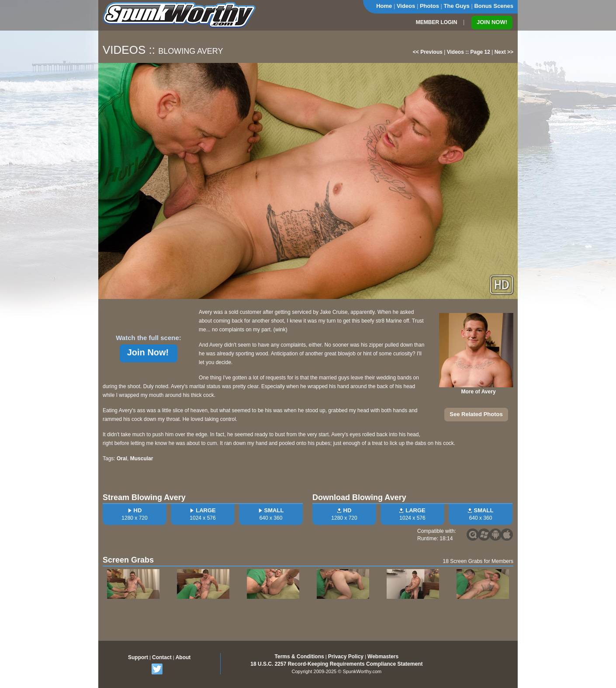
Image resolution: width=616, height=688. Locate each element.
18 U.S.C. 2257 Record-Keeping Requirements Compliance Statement (336, 664)
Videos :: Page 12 (469, 52)
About (183, 657)
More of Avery (478, 392)
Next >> (504, 52)
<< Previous (428, 52)
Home (384, 6)
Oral (122, 459)
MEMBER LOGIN (437, 22)
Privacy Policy (346, 657)
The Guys (457, 6)
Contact (162, 657)
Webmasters (383, 657)
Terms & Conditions (299, 657)
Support (138, 657)
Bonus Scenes (494, 6)
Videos (406, 6)
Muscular (142, 459)
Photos (429, 6)
